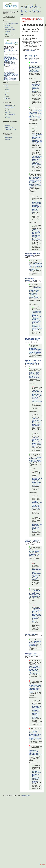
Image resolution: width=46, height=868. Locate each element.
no (22, 12)
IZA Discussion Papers (34, 377)
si (30, 13)
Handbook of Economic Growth (36, 90)
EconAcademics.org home (11, 24)
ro (34, 12)
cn (36, 6)
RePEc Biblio (8, 113)
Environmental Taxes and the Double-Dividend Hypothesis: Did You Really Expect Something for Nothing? (35, 292)
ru (22, 13)
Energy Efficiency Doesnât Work (31, 279)
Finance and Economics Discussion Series (36, 717)
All (27, 6)
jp (33, 10)
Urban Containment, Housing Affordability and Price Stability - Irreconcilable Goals (35, 350)
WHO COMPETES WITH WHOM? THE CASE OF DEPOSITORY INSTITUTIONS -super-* (35, 668)
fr (25, 9)
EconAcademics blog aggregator (10, 115)
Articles (7, 89)
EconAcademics (26, 796)
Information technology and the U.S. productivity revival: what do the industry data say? (35, 593)
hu (38, 9)
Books (6, 93)
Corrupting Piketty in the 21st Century (33, 254)
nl (37, 10)
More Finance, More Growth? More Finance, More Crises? (32, 57)
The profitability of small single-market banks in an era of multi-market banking (35, 687)
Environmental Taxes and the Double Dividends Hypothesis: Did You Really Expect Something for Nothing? (37, 317)
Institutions (8, 99)
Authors (7, 97)
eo (35, 8)
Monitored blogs (9, 27)
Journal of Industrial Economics (35, 673)
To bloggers (8, 35)
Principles (7, 25)
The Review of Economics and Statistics (35, 738)
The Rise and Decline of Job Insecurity (35, 643)
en (32, 6)
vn (22, 14)
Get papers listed (9, 128)
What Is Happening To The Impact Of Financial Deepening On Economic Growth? (37, 205)
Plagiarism (8, 118)
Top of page (43, 865)
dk (26, 8)
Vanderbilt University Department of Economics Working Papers (35, 185)
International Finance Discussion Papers (34, 118)
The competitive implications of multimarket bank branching (34, 752)
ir (25, 10)
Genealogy (8, 111)
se (26, 13)
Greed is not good (31, 634)
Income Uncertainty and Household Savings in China (35, 459)
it (29, 10)
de (22, 8)
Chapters (7, 95)
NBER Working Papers (34, 71)
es (39, 8)
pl (26, 12)
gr (30, 9)
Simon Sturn (34, 63)
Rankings (7, 109)
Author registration (9, 107)
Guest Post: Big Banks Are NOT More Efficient (33, 541)
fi (22, 9)
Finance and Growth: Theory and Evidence (35, 69)
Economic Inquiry (35, 211)
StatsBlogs (8, 139)
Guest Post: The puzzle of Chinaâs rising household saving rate (33, 362)
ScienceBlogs (8, 137)
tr (38, 13)
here (38, 20)
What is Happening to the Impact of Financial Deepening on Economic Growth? (35, 180)
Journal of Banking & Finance (35, 578)
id (22, 10)
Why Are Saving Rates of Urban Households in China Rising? (35, 374)
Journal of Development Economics (37, 484)
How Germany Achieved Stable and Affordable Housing (32, 340)
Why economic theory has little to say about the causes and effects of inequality (35, 266)
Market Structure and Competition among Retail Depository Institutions (35, 734)
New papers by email (10, 105)
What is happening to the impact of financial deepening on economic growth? (36, 234)
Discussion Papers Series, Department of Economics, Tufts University (37, 327)
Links (6, 33)
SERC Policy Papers (35, 354)
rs (39, 12)
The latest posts (29, 5)
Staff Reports (32, 597)
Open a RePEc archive (11, 129)
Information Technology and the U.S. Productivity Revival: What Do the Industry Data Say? (37, 613)
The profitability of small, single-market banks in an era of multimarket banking (37, 709)
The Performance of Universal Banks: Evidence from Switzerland (35, 552)
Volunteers (8, 126)
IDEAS (7, 85)
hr (34, 9)
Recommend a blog (10, 29)
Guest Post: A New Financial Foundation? (32, 654)
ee (30, 8)
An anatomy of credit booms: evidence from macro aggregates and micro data (35, 114)
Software (7, 91)
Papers (7, 87)
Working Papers (37, 239)
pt (30, 12)
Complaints (8, 31)
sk (34, 13)
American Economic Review (35, 620)
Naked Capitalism (30, 51)
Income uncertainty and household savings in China (37, 480)
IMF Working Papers (37, 142)
